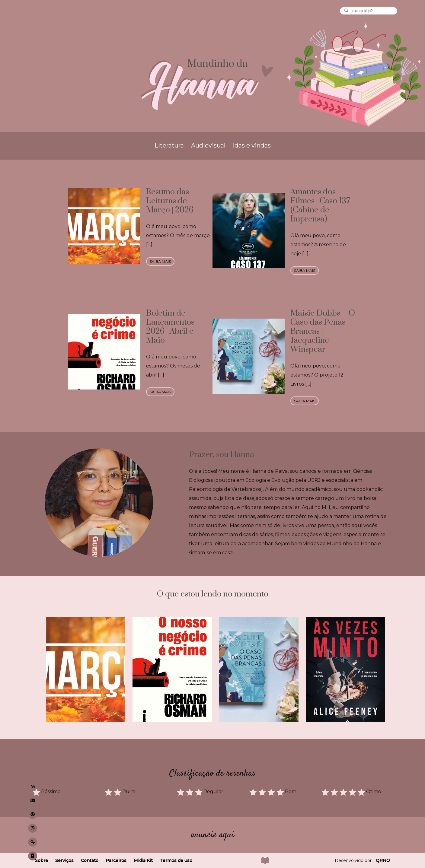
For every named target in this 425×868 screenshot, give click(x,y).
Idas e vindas (252, 145)
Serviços (64, 860)
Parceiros (116, 860)
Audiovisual (208, 145)
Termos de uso (176, 860)
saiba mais (160, 261)
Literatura (169, 145)
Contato (90, 860)
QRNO (383, 860)
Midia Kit (143, 860)
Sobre (42, 860)
